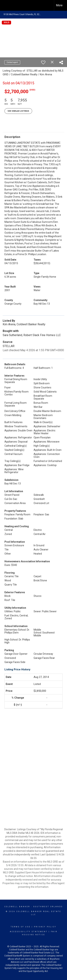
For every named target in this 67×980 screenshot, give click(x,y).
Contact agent (12, 62)
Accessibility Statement (29, 932)
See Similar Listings (18, 111)
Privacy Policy (45, 927)
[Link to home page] (6, 5)
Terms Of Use (21, 927)
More (59, 5)
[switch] (43, 62)
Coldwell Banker (17, 907)
